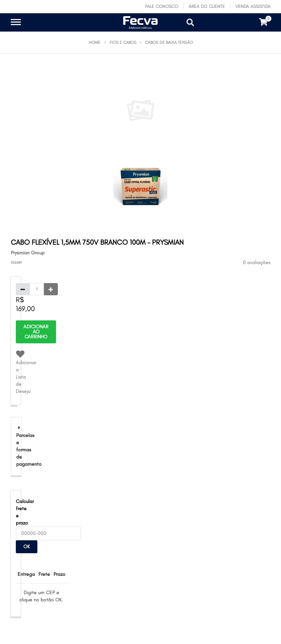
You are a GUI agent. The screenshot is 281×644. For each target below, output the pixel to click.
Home (95, 42)
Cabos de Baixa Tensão (169, 42)
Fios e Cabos (123, 42)
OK (27, 547)
